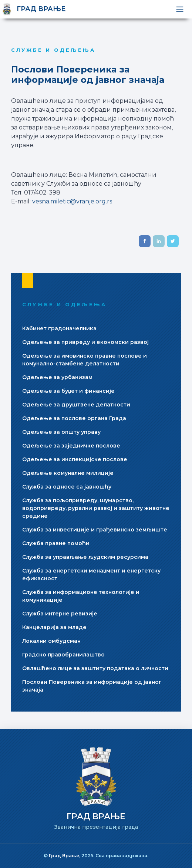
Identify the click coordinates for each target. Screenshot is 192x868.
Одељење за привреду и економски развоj (85, 342)
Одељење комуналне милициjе (68, 473)
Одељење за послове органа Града (74, 418)
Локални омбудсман (51, 641)
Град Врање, (65, 856)
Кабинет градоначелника (59, 328)
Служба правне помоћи (56, 543)
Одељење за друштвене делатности (76, 405)
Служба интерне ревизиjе (60, 614)
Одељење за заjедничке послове (71, 446)
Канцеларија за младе (54, 627)
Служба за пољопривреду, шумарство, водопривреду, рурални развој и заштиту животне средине (96, 508)
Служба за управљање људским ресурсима (85, 557)
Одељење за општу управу (61, 432)
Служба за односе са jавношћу (67, 487)
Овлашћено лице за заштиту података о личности (95, 668)
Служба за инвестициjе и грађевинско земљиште (95, 530)
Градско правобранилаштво (63, 655)
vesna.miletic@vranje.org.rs (72, 201)
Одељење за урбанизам (57, 377)
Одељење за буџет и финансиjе (68, 391)
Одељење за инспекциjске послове (75, 459)
